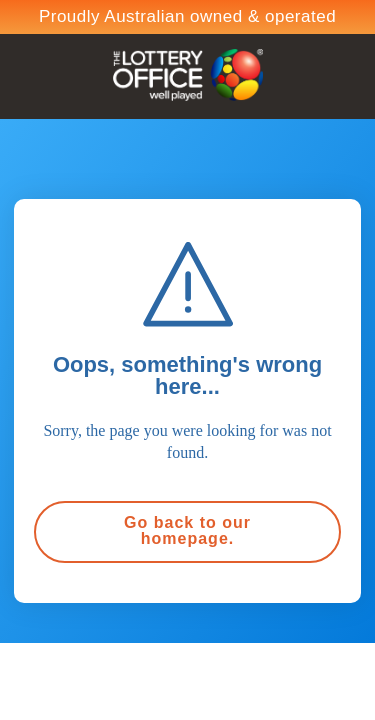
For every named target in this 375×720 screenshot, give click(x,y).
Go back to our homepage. (187, 530)
